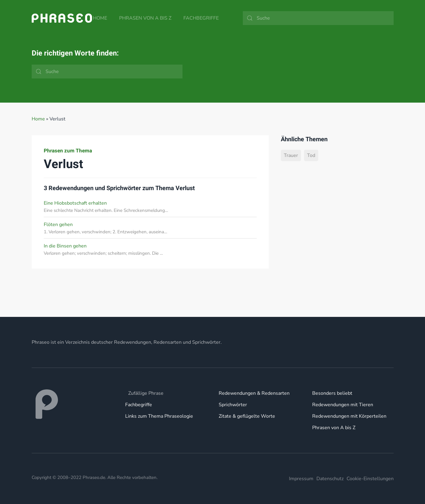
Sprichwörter (233, 405)
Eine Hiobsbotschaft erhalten (75, 203)
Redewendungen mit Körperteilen (349, 416)
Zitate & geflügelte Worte (247, 416)
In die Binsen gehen (65, 246)
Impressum (301, 479)
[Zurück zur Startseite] (62, 18)
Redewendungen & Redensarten (254, 393)
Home (100, 18)
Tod (311, 155)
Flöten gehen (58, 225)
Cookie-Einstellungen (370, 479)
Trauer (291, 155)
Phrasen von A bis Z (145, 18)
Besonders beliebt (332, 393)
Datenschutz (330, 479)
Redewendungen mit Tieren (343, 405)
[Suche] (318, 18)
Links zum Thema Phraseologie (159, 416)
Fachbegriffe (201, 18)
